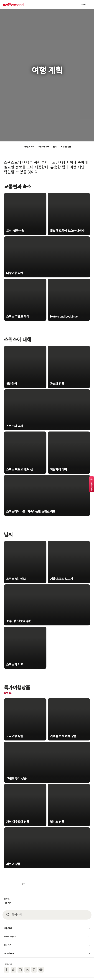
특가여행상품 (66, 147)
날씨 (55, 147)
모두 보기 (16, 693)
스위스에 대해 (44, 147)
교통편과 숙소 (29, 147)
